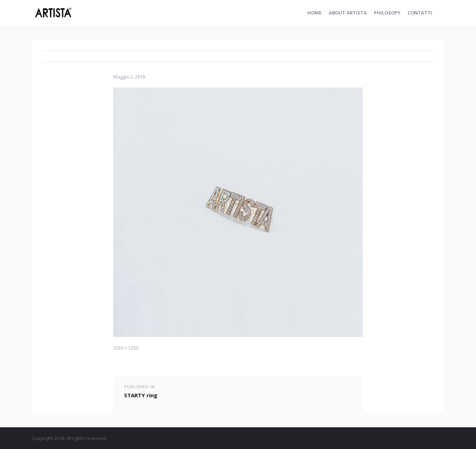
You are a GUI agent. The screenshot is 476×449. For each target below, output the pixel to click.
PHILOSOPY (387, 13)
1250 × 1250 (126, 348)
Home (314, 13)
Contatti (420, 13)
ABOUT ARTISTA (348, 13)
